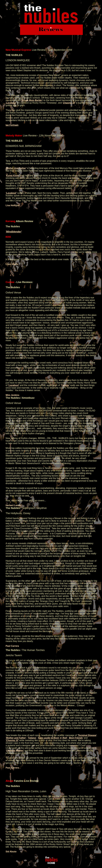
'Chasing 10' (12, 740)
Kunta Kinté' (13, 176)
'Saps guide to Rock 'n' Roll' (52, 738)
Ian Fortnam (12, 125)
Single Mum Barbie (32, 100)
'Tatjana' (65, 385)
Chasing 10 (69, 103)
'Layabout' (11, 193)
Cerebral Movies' (15, 751)
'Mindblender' (14, 232)
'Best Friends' (76, 738)
